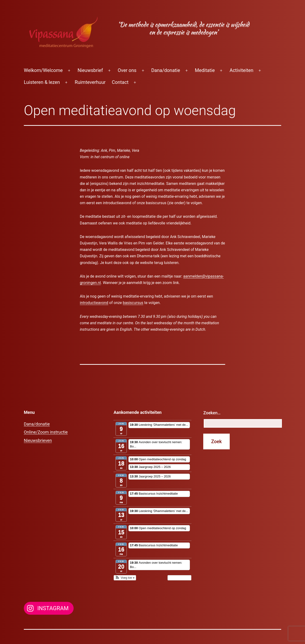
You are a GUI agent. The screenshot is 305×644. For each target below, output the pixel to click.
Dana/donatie (166, 70)
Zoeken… (212, 413)
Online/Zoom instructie (46, 432)
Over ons (127, 70)
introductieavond (94, 303)
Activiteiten (242, 70)
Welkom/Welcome (43, 70)
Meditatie (205, 70)
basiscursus (133, 303)
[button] (125, 578)
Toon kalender (180, 578)
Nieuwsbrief (90, 70)
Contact (120, 82)
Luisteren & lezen (42, 82)
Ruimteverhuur (90, 82)
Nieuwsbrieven (38, 440)
